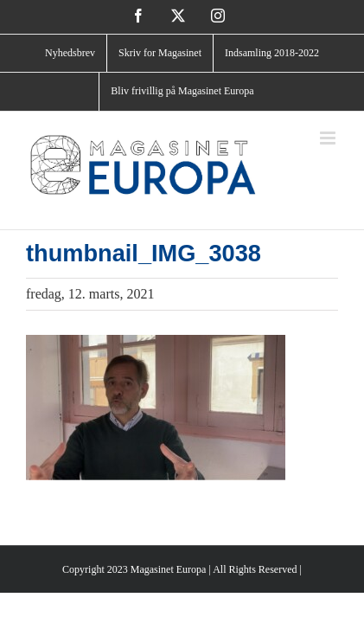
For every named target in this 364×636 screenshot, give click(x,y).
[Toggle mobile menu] (329, 138)
